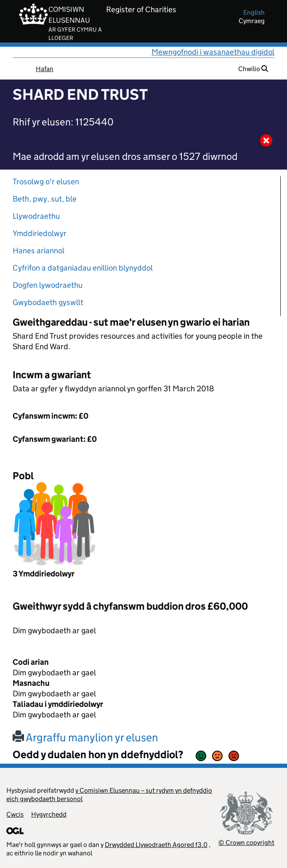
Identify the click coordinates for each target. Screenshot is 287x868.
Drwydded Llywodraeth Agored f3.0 (156, 845)
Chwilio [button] (253, 69)
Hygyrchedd (49, 814)
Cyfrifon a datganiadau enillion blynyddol (83, 268)
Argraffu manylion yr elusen (85, 737)
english (254, 12)
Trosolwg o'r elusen (46, 182)
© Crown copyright (246, 843)
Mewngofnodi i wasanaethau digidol (213, 52)
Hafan (45, 69)
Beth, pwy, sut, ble (45, 199)
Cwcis (15, 814)
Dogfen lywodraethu (48, 285)
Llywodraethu (36, 216)
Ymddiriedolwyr (40, 233)
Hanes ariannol (39, 251)
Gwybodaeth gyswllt (48, 302)
